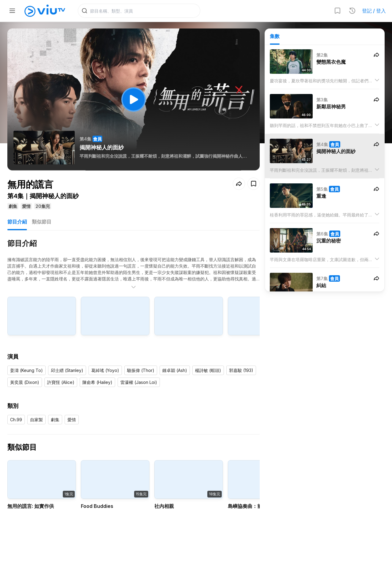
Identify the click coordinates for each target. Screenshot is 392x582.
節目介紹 (17, 223)
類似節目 (42, 223)
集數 (275, 37)
